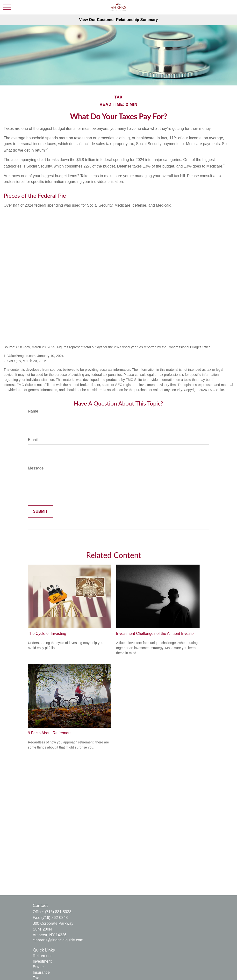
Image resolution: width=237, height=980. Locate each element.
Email (33, 440)
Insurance (41, 972)
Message (36, 468)
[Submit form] (40, 511)
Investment (42, 961)
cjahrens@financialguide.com (58, 940)
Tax (36, 978)
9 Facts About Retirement (50, 733)
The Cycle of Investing (47, 633)
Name (33, 411)
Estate (38, 967)
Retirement (42, 956)
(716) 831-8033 (58, 912)
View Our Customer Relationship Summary (118, 20)
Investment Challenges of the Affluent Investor (156, 633)
